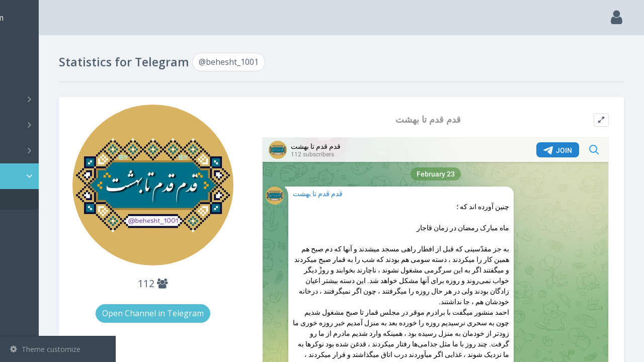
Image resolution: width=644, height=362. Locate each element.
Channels (59, 99)
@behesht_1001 (51, 199)
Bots (59, 150)
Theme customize (45, 349)
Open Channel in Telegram (217, 300)
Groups (59, 125)
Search (26, 74)
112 (217, 270)
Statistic (61, 176)
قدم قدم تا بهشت (454, 119)
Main (24, 48)
